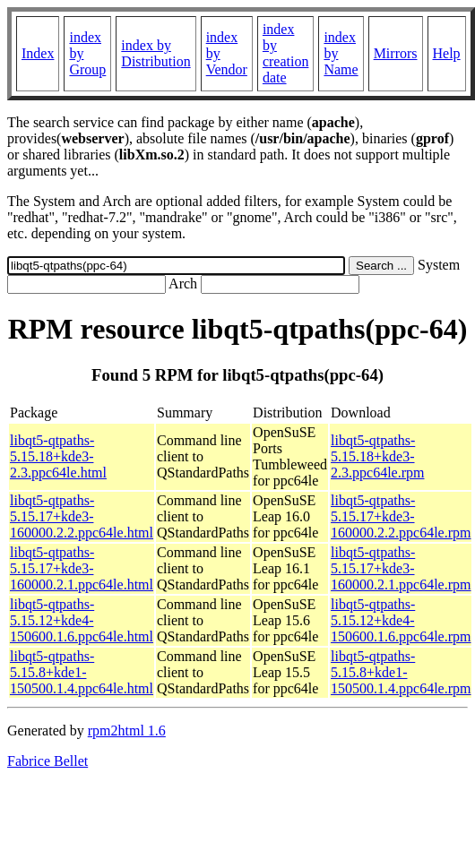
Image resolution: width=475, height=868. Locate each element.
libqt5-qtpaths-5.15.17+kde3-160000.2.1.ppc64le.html (82, 568)
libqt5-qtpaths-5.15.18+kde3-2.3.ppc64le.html (58, 456)
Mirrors (396, 53)
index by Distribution (155, 53)
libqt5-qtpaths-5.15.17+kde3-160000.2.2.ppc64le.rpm (401, 516)
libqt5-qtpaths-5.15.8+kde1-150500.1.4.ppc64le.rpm (401, 672)
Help (447, 53)
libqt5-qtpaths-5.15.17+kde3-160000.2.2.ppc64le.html (82, 516)
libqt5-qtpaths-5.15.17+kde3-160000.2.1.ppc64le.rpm (401, 568)
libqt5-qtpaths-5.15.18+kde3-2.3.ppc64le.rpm (377, 456)
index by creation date (286, 53)
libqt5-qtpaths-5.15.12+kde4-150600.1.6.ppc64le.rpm (401, 620)
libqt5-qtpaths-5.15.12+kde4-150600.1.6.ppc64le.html (82, 620)
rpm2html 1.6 (127, 730)
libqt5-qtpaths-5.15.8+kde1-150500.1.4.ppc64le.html (82, 672)
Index (38, 53)
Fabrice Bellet (47, 761)
